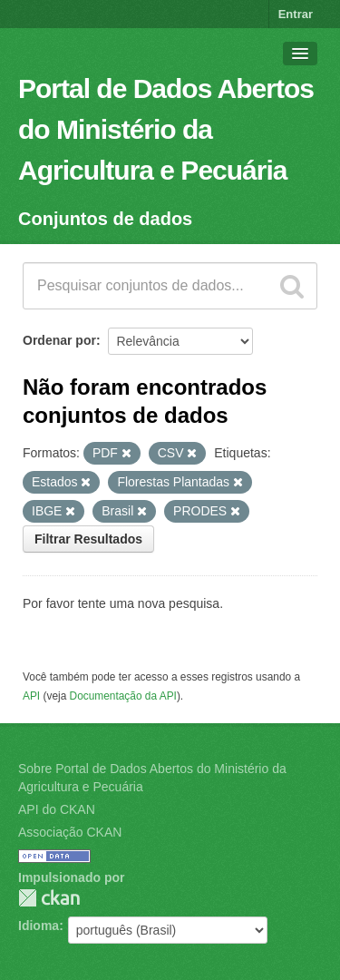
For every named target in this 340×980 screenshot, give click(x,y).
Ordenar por (59, 340)
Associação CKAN (70, 832)
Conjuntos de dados (105, 219)
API (31, 696)
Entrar (296, 14)
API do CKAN (57, 809)
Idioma (39, 926)
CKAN (49, 898)
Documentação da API (123, 696)
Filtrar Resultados (88, 539)
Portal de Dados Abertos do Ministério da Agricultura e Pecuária (166, 129)
